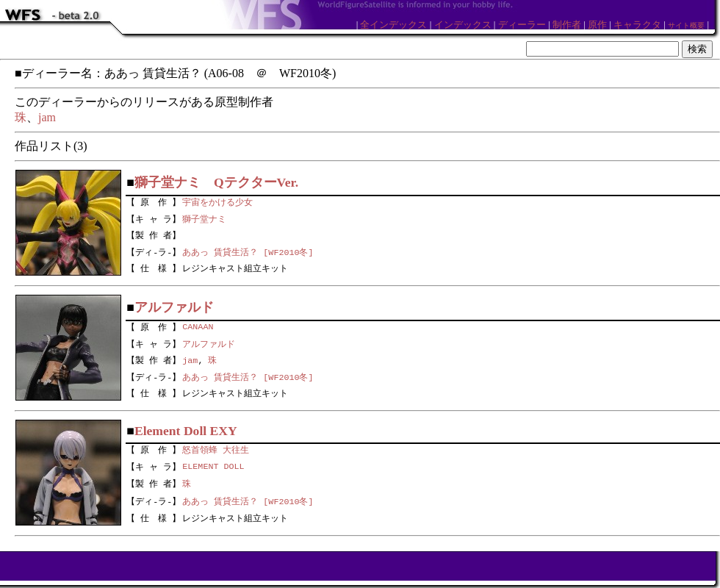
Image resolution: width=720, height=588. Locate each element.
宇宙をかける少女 (217, 201)
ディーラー (522, 25)
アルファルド (209, 343)
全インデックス (393, 25)
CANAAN (198, 326)
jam (47, 117)
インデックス (463, 25)
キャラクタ (637, 25)
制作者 (567, 25)
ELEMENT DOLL (213, 466)
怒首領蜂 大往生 (216, 448)
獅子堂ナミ (204, 218)
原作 (597, 25)
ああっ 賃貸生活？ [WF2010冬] (248, 252)
